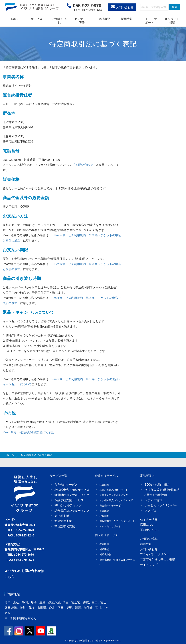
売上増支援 (62, 516)
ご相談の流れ (59, 21)
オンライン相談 (172, 21)
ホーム (10, 455)
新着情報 (146, 544)
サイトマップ (149, 565)
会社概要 (104, 19)
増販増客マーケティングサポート (117, 521)
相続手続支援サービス (69, 500)
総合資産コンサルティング (72, 511)
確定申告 (104, 544)
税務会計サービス (66, 485)
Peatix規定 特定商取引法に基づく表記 (29, 432)
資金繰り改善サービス (111, 506)
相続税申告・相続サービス (72, 490)
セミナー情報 (149, 520)
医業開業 (104, 485)
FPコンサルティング (68, 505)
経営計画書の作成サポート (114, 490)
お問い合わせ (125, 7)
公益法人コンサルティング (114, 495)
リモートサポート (149, 21)
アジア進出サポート (110, 526)
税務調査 (104, 516)
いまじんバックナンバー (161, 505)
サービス (37, 19)
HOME (14, 19)
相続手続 (104, 549)
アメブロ (151, 511)
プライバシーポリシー (155, 554)
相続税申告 (105, 554)
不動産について (150, 530)
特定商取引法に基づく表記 (157, 560)
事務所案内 (147, 476)
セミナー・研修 (82, 21)
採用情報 (127, 19)
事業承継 (104, 511)
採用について (149, 525)
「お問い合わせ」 (84, 165)
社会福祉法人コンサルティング (116, 500)
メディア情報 (153, 500)
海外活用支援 (63, 521)
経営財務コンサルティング (72, 495)
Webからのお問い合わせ (23, 571)
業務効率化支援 (65, 526)
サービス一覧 (58, 476)
